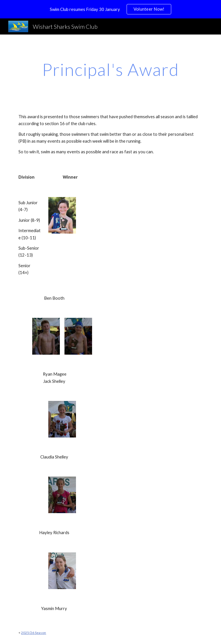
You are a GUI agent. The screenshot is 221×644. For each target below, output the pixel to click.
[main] (110, 69)
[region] (110, 9)
